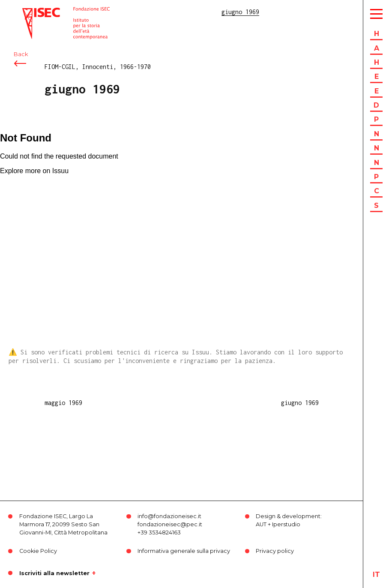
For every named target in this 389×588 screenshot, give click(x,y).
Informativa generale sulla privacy (184, 551)
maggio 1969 (63, 403)
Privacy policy (275, 551)
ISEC (29, 12)
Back (21, 55)
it (376, 574)
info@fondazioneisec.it (169, 516)
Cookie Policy (38, 551)
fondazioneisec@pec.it (170, 524)
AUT (261, 524)
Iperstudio (286, 524)
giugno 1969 (300, 403)
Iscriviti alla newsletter (54, 573)
